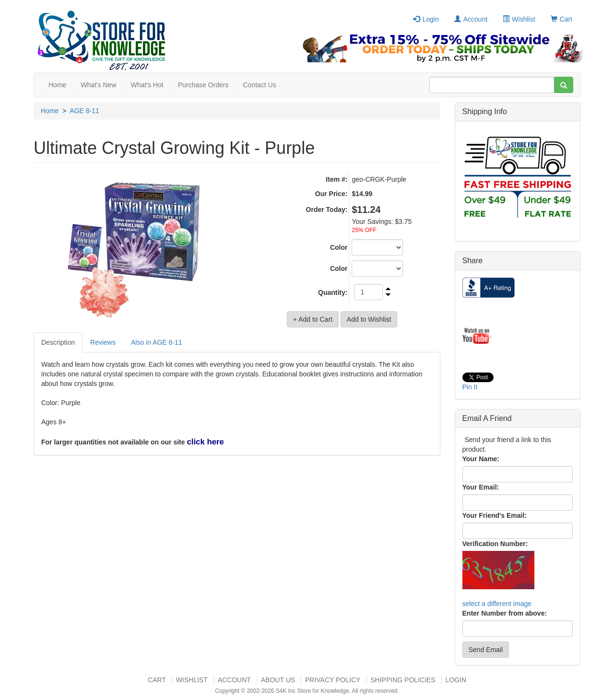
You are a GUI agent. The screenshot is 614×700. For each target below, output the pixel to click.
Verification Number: (495, 544)
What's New (98, 85)
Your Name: (481, 459)
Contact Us (259, 85)
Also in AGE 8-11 (157, 342)
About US (278, 680)
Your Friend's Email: (495, 515)
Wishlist (519, 19)
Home (57, 85)
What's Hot (147, 85)
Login (426, 19)
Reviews (103, 342)
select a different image (497, 604)
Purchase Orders (203, 85)
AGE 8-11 (84, 111)
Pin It (470, 387)
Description (58, 342)
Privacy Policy (333, 680)
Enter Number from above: (505, 613)
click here (205, 442)
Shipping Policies (403, 680)
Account (471, 19)
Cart (561, 19)
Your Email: (481, 487)
